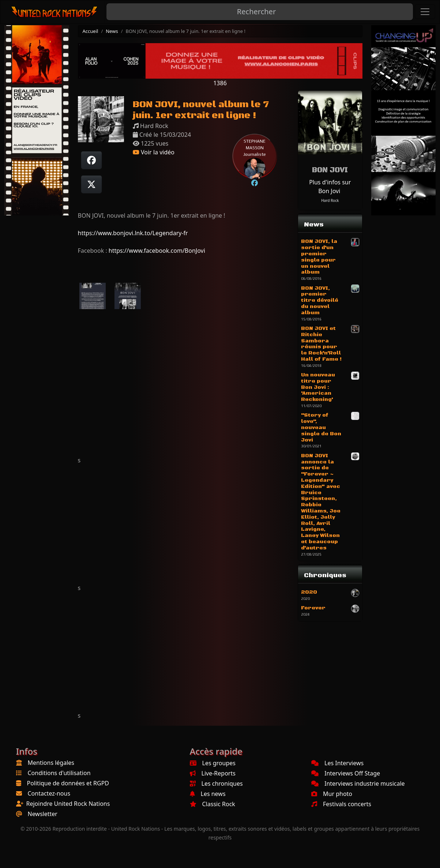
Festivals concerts (341, 804)
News (112, 31)
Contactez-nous (49, 793)
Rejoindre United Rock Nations (68, 804)
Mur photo (332, 794)
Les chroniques (216, 784)
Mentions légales (51, 763)
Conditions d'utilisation (59, 773)
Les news (208, 794)
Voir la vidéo (154, 152)
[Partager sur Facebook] (91, 160)
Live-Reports (213, 773)
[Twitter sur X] (91, 184)
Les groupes (213, 763)
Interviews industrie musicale (358, 784)
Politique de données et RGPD (68, 783)
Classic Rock (213, 804)
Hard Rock (330, 200)
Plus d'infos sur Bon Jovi (330, 187)
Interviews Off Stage (346, 773)
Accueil (91, 31)
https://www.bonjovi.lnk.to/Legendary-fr (133, 233)
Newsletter (43, 814)
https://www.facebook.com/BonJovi (157, 251)
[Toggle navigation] (425, 12)
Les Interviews (337, 763)
